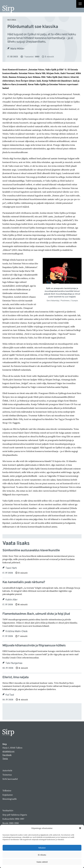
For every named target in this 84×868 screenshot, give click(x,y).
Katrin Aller (11, 600)
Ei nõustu (42, 855)
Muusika (12, 20)
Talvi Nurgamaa (14, 663)
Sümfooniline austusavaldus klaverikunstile (31, 551)
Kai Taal (10, 695)
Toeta (5, 758)
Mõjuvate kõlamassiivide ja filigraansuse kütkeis (34, 646)
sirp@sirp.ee (8, 751)
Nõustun (42, 848)
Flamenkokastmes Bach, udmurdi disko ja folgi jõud (36, 614)
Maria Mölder (17, 49)
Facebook (7, 755)
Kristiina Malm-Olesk (17, 631)
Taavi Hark (11, 568)
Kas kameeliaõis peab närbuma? (24, 582)
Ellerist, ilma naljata (15, 677)
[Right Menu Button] (80, 4)
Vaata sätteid (42, 862)
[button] (80, 828)
